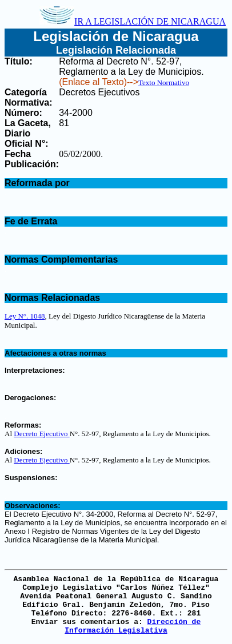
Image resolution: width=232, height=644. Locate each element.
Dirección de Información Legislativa (133, 626)
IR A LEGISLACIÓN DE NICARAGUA (133, 21)
